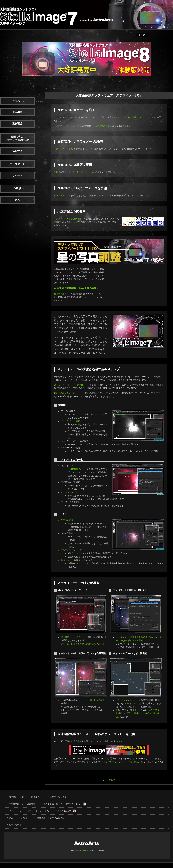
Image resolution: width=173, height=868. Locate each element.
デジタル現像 (67, 520)
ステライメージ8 (64, 149)
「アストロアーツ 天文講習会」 (69, 219)
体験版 (17, 188)
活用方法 (17, 151)
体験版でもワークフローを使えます (125, 762)
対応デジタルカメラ (57, 797)
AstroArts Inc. (84, 850)
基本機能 (31, 804)
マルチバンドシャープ (71, 550)
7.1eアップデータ (85, 172)
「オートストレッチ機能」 (94, 700)
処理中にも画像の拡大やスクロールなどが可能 (83, 644)
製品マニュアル (65, 811)
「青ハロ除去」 (133, 713)
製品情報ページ (103, 126)
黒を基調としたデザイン (72, 637)
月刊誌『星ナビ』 (62, 294)
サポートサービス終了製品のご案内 (128, 117)
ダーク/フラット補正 (70, 421)
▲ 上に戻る (109, 780)
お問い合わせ (15, 825)
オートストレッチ (69, 492)
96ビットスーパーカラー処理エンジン (72, 385)
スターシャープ (68, 560)
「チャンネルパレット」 (127, 700)
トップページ (17, 101)
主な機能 (17, 112)
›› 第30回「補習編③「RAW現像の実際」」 (78, 288)
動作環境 (17, 124)
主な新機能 (14, 804)
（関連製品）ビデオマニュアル (50, 818)
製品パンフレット (74, 804)
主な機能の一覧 (51, 804)
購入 (17, 200)
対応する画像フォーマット (66, 393)
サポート (17, 175)
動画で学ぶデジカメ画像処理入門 (17, 138)
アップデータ (17, 164)
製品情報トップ (16, 797)
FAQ (48, 811)
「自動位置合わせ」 (77, 469)
